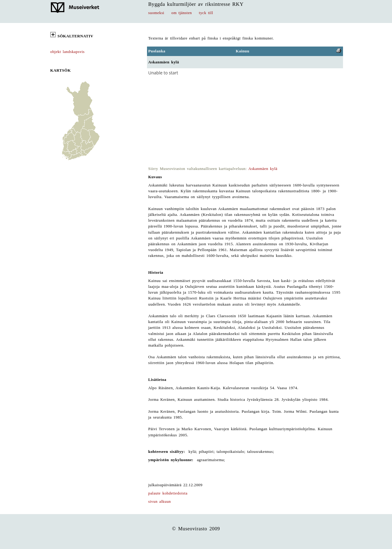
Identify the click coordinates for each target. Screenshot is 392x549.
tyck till (206, 13)
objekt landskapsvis (67, 52)
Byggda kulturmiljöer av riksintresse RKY (196, 4)
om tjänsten (182, 13)
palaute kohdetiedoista (168, 493)
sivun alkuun (160, 502)
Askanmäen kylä (263, 169)
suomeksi (156, 13)
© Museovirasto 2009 (196, 529)
